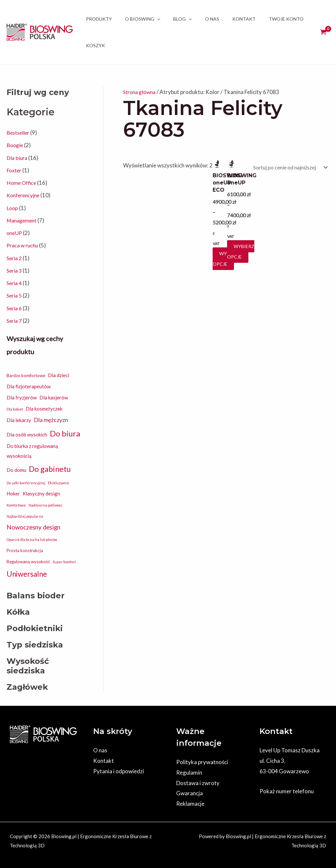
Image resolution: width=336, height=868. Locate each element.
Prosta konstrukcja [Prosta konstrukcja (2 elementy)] (25, 550)
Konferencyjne (25, 195)
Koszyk (95, 45)
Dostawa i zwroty (198, 783)
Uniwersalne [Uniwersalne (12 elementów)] (27, 574)
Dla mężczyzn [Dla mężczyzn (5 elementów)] (51, 420)
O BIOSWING (143, 19)
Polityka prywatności (202, 762)
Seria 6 (15, 308)
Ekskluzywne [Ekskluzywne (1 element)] (59, 483)
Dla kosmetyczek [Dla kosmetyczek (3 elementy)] (44, 409)
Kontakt (244, 19)
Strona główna (141, 92)
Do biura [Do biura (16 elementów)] (65, 433)
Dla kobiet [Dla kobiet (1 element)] (15, 409)
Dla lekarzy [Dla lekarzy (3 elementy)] (19, 420)
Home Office (22, 183)
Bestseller (19, 133)
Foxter (15, 170)
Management (23, 220)
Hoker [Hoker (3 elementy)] (13, 493)
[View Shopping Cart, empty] (323, 32)
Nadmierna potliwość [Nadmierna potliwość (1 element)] (45, 505)
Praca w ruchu (24, 245)
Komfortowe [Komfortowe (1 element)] (16, 505)
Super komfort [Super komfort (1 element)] (64, 562)
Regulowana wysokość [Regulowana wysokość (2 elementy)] (28, 562)
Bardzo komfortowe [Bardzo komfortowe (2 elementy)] (26, 376)
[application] (157, 19)
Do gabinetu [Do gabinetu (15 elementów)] (50, 469)
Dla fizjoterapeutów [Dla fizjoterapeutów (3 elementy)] (29, 386)
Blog (182, 19)
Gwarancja (189, 793)
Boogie (15, 145)
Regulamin (189, 772)
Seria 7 (15, 321)
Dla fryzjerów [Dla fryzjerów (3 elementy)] (22, 397)
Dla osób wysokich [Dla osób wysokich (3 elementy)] (27, 434)
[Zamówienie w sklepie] (286, 168)
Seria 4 (15, 283)
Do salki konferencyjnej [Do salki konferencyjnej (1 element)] (26, 483)
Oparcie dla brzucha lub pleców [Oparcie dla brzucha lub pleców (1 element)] (32, 540)
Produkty (99, 19)
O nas (212, 19)
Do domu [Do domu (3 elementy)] (16, 470)
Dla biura (17, 158)
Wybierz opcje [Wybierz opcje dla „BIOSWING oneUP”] (239, 251)
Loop (13, 208)
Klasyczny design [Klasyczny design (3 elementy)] (41, 493)
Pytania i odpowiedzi (119, 771)
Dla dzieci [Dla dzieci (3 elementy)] (59, 375)
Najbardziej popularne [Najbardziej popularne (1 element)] (25, 516)
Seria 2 (15, 258)
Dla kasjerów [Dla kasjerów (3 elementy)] (54, 397)
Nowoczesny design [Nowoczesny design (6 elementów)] (33, 527)
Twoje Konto (286, 19)
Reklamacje (190, 804)
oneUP (15, 233)
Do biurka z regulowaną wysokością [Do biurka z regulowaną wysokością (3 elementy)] (32, 451)
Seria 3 (15, 270)
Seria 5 (15, 295)
